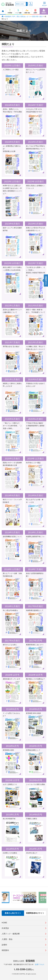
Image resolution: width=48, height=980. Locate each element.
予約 (31, 4)
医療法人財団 (24, 961)
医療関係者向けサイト (35, 913)
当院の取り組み (37, 16)
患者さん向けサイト (13, 913)
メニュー (44, 4)
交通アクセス (40, 964)
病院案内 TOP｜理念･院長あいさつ (18, 16)
